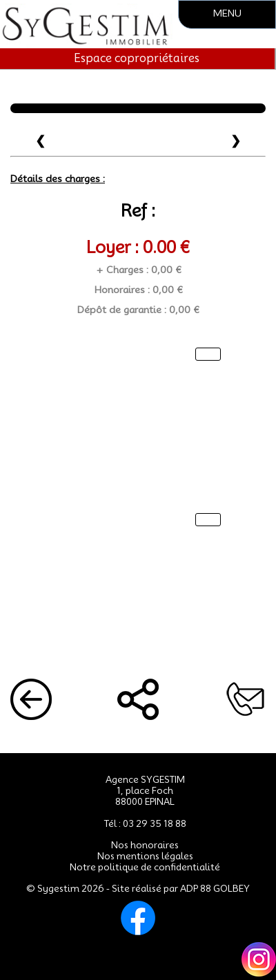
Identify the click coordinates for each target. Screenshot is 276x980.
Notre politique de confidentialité (145, 867)
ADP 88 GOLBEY (215, 888)
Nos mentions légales (145, 856)
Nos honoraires (145, 845)
